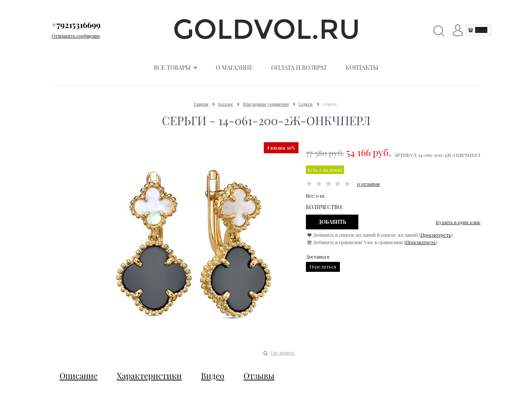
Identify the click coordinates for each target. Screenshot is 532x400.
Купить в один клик (458, 222)
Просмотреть (436, 235)
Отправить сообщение (76, 36)
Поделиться (323, 266)
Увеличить (283, 353)
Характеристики (149, 376)
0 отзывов (368, 184)
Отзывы (259, 376)
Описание (79, 376)
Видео (213, 376)
